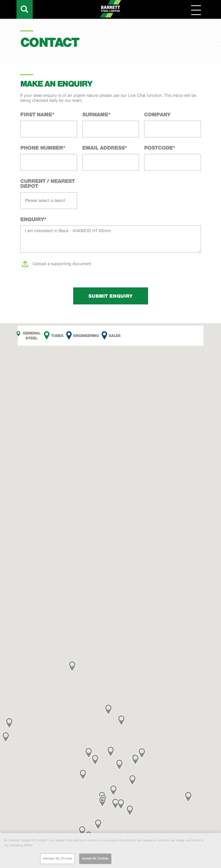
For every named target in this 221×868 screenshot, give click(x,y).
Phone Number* (43, 148)
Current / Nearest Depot (47, 183)
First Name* (37, 114)
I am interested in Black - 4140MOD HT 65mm (111, 239)
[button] (9, 723)
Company (157, 114)
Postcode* (160, 148)
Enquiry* (33, 219)
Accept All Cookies (95, 859)
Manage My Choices (57, 859)
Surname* (96, 114)
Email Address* (105, 148)
